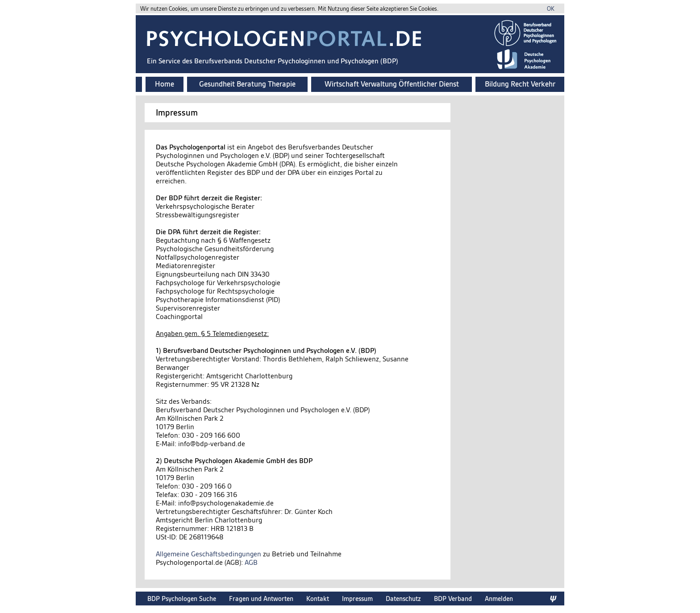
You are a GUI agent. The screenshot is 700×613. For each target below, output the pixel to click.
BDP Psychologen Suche (182, 599)
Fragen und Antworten (261, 599)
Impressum (357, 599)
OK (551, 9)
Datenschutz (403, 599)
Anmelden (499, 599)
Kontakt (318, 599)
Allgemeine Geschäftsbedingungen (208, 554)
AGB (251, 562)
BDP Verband (453, 599)
